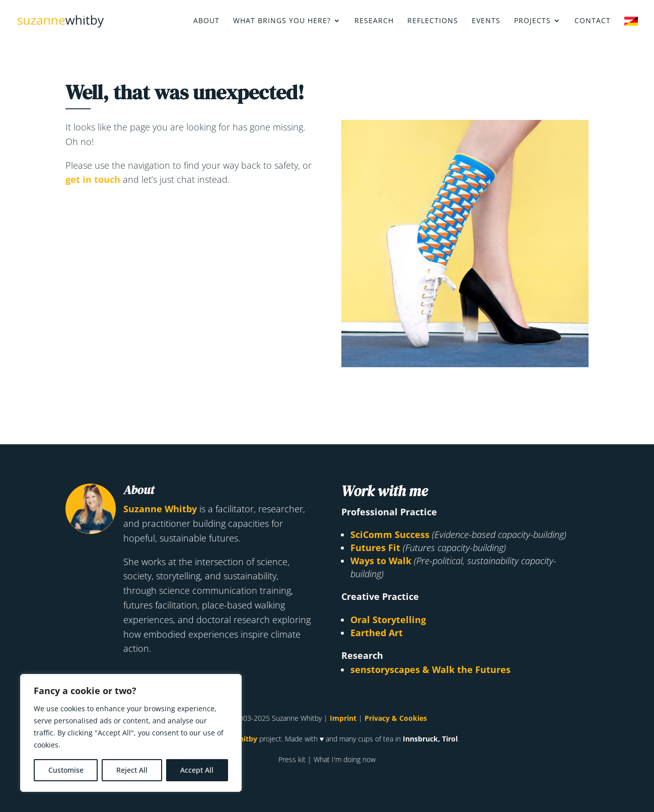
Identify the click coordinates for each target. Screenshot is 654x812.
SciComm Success (390, 534)
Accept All (197, 770)
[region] (131, 733)
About (206, 21)
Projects (532, 21)
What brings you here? (282, 21)
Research (374, 21)
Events (486, 21)
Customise (66, 770)
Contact (593, 21)
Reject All (132, 770)
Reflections (433, 21)
